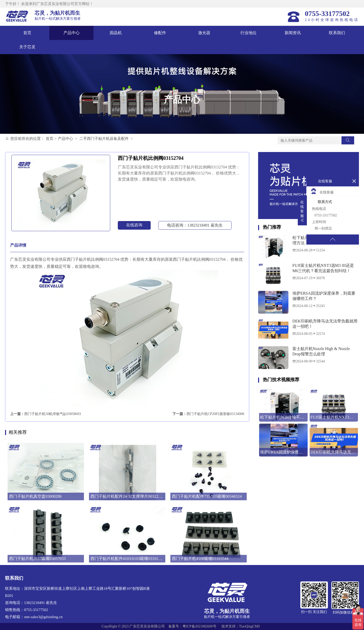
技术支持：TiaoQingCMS (241, 626)
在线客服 (322, 191)
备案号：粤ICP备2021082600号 (192, 626)
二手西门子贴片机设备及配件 (104, 139)
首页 (27, 33)
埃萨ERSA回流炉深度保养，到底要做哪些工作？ (324, 296)
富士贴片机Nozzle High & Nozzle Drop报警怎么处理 (321, 351)
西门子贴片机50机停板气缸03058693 (53, 414)
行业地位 (248, 33)
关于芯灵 (27, 47)
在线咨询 (134, 225)
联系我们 (337, 33)
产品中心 (72, 33)
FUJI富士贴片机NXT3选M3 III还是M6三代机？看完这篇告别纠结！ (323, 268)
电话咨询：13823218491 (195, 225)
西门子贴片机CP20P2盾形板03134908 (215, 414)
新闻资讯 (293, 33)
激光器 (204, 33)
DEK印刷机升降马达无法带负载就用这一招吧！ (325, 324)
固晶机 (116, 33)
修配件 (160, 33)
